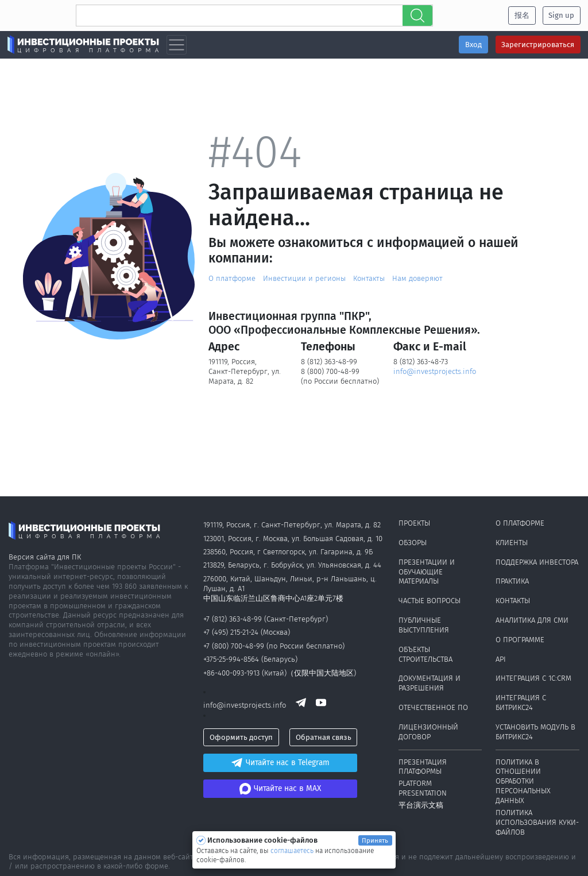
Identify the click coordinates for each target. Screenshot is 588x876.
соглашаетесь (293, 851)
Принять (375, 840)
